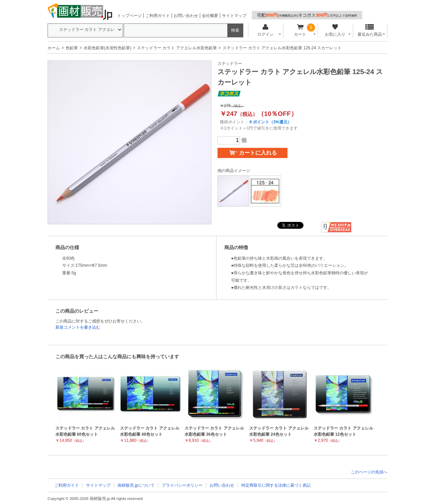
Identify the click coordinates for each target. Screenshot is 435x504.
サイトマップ (234, 16)
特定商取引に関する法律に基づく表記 (276, 485)
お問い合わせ (186, 16)
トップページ (129, 16)
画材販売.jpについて (136, 485)
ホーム (54, 48)
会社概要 (210, 16)
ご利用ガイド (158, 16)
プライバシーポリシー (182, 485)
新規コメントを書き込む (78, 327)
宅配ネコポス (307, 15)
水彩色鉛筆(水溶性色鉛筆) (107, 48)
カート (300, 30)
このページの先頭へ (369, 472)
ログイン (265, 30)
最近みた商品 (370, 30)
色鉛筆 (72, 48)
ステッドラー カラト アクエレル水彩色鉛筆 (177, 48)
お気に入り (335, 30)
